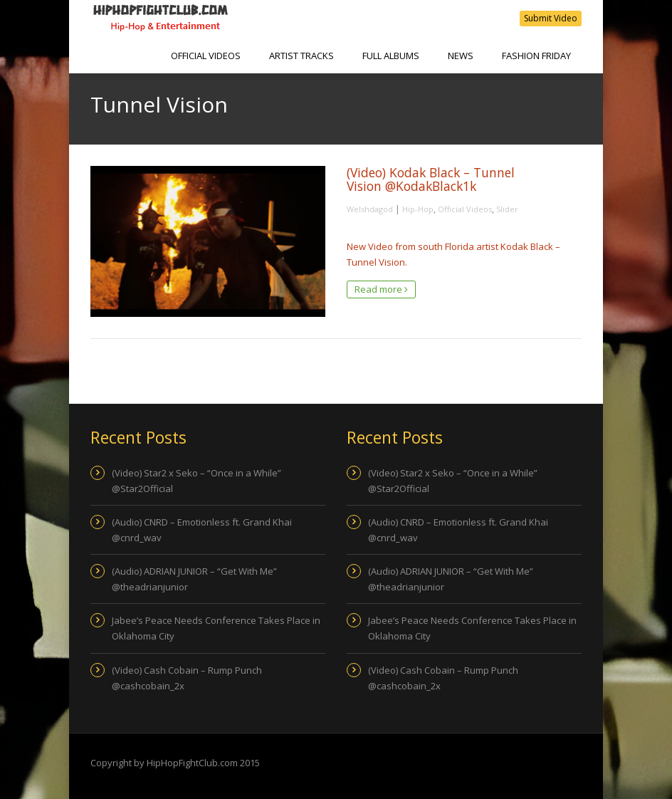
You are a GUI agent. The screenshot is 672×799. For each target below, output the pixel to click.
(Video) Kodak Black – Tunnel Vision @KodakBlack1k (431, 179)
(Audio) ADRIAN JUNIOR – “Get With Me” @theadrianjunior (194, 579)
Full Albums (391, 56)
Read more (381, 289)
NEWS (461, 56)
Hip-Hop (418, 209)
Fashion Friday (536, 56)
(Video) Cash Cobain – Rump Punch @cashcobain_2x (187, 678)
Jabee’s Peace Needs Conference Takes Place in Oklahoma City (216, 628)
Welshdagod (370, 209)
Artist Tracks (301, 56)
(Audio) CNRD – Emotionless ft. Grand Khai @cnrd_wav (202, 530)
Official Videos (206, 56)
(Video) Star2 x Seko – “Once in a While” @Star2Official (196, 481)
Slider (507, 209)
